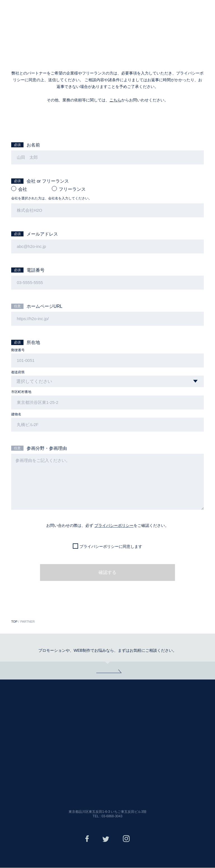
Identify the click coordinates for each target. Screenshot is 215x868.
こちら (115, 100)
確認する (107, 573)
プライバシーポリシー (114, 526)
